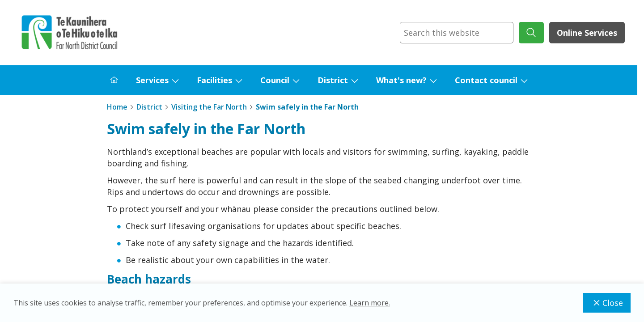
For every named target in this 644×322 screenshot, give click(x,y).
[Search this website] (457, 33)
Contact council (486, 80)
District (333, 80)
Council (275, 80)
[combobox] (457, 33)
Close (607, 303)
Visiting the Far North (209, 107)
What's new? (401, 80)
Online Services (587, 33)
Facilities (214, 80)
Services (152, 80)
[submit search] (531, 33)
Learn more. (370, 303)
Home (117, 107)
